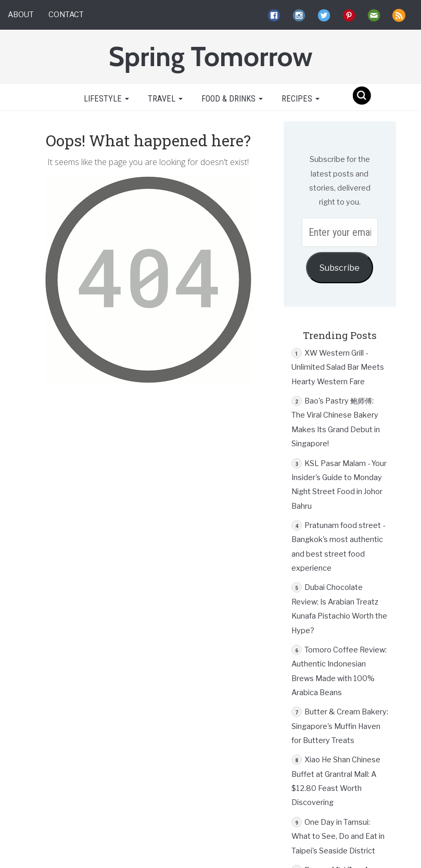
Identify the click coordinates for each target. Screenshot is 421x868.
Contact (66, 15)
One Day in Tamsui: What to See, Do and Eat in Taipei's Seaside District (338, 836)
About (21, 15)
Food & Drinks (232, 99)
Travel (165, 99)
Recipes (301, 99)
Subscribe (340, 268)
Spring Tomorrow (210, 56)
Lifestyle (105, 99)
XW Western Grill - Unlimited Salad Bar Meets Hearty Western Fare (338, 367)
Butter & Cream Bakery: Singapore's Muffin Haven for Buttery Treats (340, 726)
